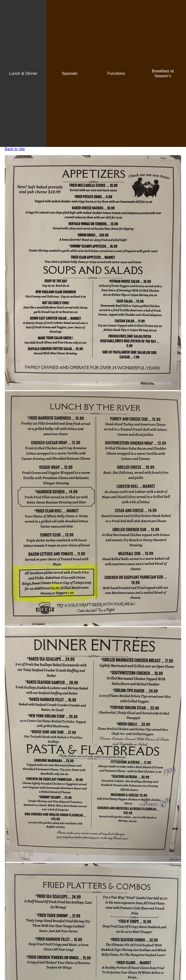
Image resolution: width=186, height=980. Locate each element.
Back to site (15, 149)
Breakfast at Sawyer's (163, 73)
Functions (116, 73)
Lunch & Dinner (23, 73)
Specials (70, 73)
